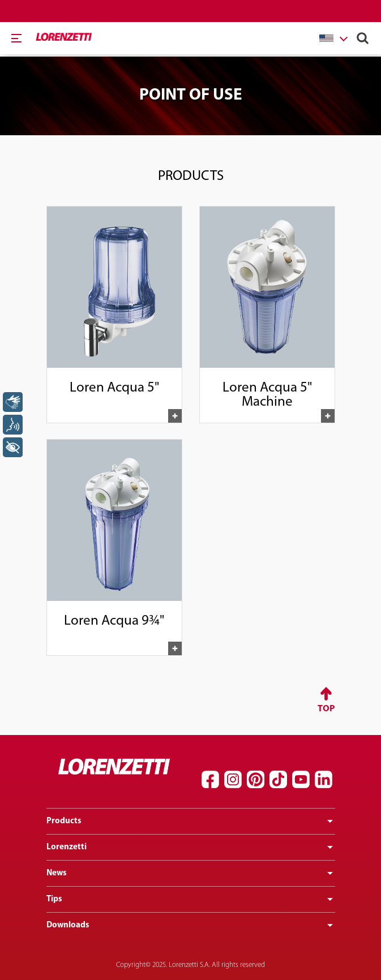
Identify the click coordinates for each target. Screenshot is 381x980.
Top (326, 709)
